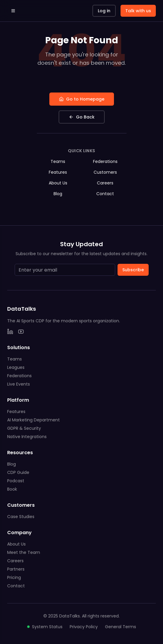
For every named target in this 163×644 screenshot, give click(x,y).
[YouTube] (21, 332)
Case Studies (21, 517)
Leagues (16, 367)
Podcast (16, 481)
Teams (58, 161)
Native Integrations (27, 437)
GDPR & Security (24, 428)
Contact (105, 194)
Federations (105, 161)
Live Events (19, 384)
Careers (105, 183)
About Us (58, 183)
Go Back (82, 117)
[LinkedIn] (10, 332)
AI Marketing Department (33, 420)
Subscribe (133, 270)
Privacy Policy (84, 627)
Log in (104, 11)
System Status (45, 627)
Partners (16, 569)
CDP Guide (18, 472)
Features (58, 172)
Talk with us (138, 11)
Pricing (14, 577)
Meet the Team (24, 552)
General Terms (121, 627)
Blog (58, 194)
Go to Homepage (82, 99)
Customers (105, 172)
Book (12, 489)
